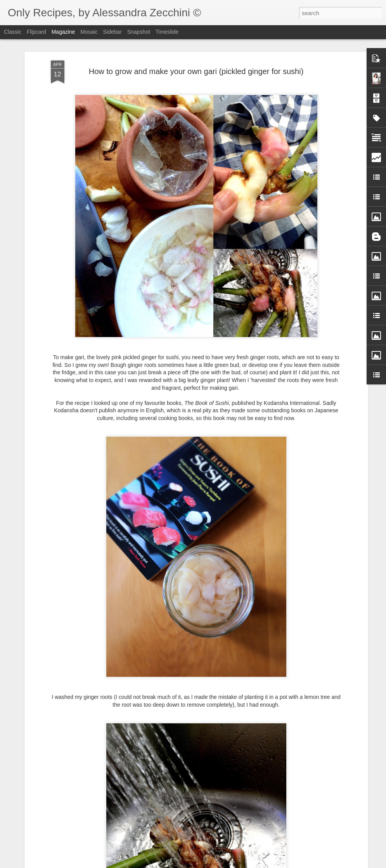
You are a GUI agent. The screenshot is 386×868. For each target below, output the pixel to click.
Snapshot (139, 32)
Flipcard (36, 32)
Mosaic (89, 32)
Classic (13, 32)
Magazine (63, 32)
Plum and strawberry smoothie (162, 859)
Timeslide (167, 32)
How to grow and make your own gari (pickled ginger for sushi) (196, 66)
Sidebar (113, 32)
